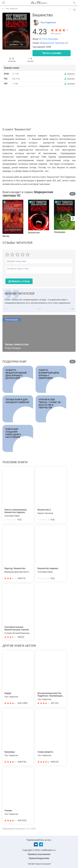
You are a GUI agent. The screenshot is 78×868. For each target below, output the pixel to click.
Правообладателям (39, 858)
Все (73, 194)
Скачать (71, 74)
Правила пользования (39, 854)
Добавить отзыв (19, 281)
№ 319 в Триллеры (49, 39)
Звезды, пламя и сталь (17, 344)
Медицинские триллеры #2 (54, 43)
